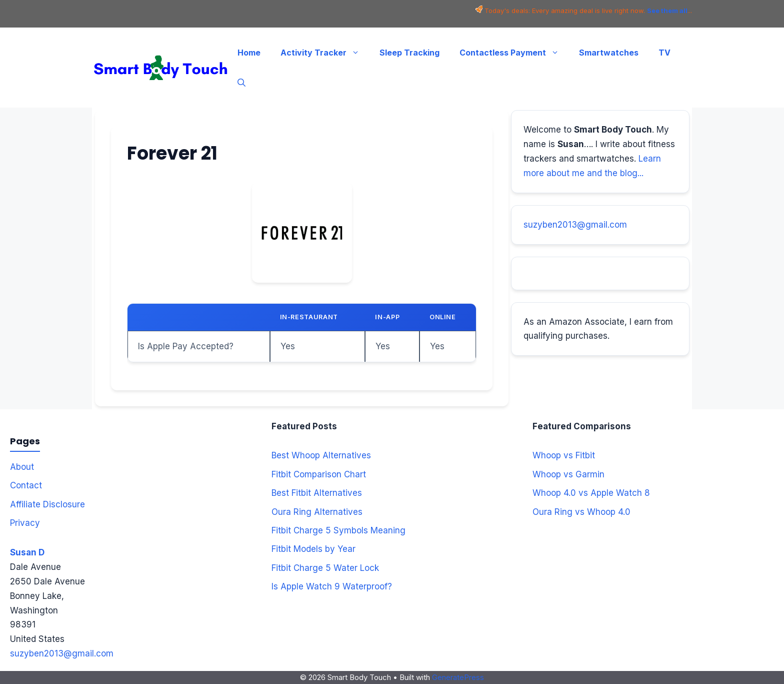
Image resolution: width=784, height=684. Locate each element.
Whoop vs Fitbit (564, 455)
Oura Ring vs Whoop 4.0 (581, 512)
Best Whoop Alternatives (321, 455)
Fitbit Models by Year (313, 549)
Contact (26, 485)
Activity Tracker (325, 53)
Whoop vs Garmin (568, 474)
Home (249, 53)
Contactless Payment (514, 53)
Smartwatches (609, 53)
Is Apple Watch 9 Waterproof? (332, 586)
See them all (667, 11)
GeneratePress (458, 677)
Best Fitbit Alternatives (317, 493)
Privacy (25, 523)
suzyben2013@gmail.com (575, 225)
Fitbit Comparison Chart (319, 474)
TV (664, 53)
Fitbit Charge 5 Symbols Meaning (338, 530)
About (22, 467)
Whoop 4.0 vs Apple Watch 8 (591, 493)
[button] (241, 83)
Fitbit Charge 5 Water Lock (325, 568)
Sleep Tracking (409, 53)
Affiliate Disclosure (47, 504)
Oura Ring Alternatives (317, 512)
